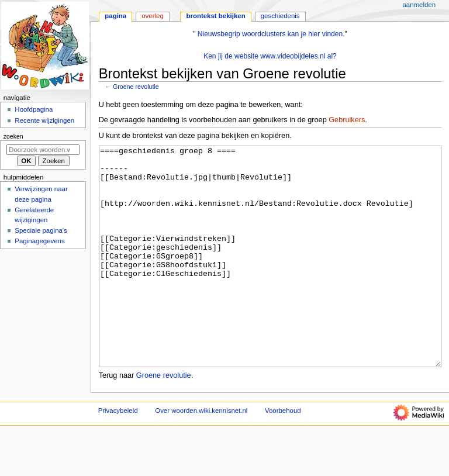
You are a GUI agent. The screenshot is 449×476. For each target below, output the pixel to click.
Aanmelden (419, 5)
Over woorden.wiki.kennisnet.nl (201, 454)
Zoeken (13, 136)
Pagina (115, 16)
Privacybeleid (118, 454)
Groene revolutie (136, 87)
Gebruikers (347, 120)
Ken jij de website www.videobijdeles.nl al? (270, 56)
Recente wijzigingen (44, 120)
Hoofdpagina (34, 109)
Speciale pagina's (41, 230)
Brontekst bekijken (215, 16)
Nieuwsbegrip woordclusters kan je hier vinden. (271, 34)
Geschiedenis (280, 16)
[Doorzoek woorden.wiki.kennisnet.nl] (43, 150)
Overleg (153, 16)
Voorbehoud (283, 454)
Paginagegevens (39, 241)
